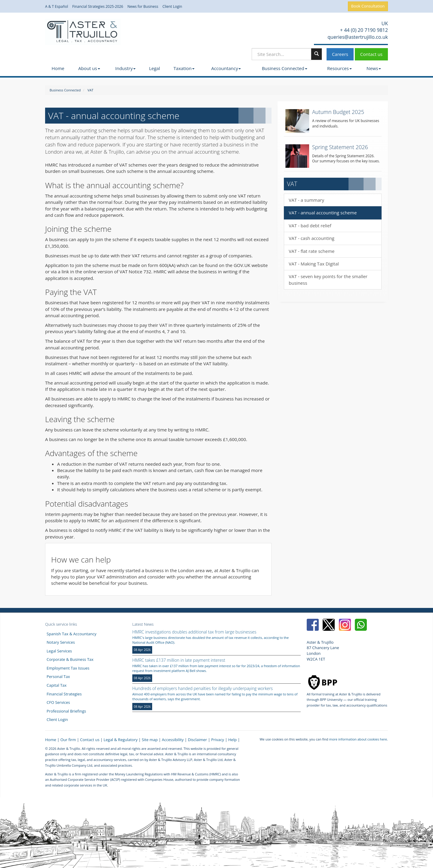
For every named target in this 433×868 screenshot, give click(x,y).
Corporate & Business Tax (70, 659)
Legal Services (59, 651)
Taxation (184, 68)
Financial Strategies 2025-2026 (98, 7)
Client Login (172, 7)
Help (232, 740)
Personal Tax (58, 676)
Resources (339, 68)
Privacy (218, 740)
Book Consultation (368, 6)
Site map (150, 740)
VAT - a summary (306, 200)
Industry (125, 68)
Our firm (68, 740)
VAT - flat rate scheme (312, 251)
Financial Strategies (64, 694)
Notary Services (61, 642)
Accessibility (173, 740)
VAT (91, 90)
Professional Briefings (66, 711)
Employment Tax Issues (68, 668)
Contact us (371, 54)
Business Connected (285, 68)
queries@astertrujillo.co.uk (357, 37)
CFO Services (58, 702)
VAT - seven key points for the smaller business (328, 279)
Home (58, 68)
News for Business (143, 7)
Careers (340, 54)
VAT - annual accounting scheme (323, 213)
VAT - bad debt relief (310, 225)
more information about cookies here (358, 739)
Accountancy (226, 68)
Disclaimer (198, 740)
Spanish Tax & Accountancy (72, 634)
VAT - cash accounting (312, 238)
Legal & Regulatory (121, 740)
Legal (155, 68)
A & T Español (57, 7)
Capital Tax (57, 685)
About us (89, 68)
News (374, 68)
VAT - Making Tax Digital (314, 264)
